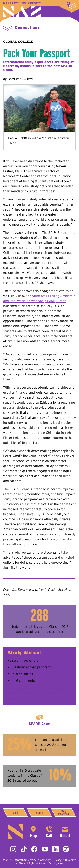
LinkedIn (55, 849)
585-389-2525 (49, 831)
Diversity (70, 860)
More (71, 5)
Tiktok (24, 849)
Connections (27, 27)
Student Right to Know (32, 863)
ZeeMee (66, 849)
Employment (56, 863)
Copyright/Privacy (51, 860)
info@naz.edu (65, 831)
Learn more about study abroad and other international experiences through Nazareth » (39, 693)
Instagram (13, 849)
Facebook (34, 849)
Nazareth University (22, 10)
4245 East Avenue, (33, 831)
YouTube (45, 849)
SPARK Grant (40, 724)
